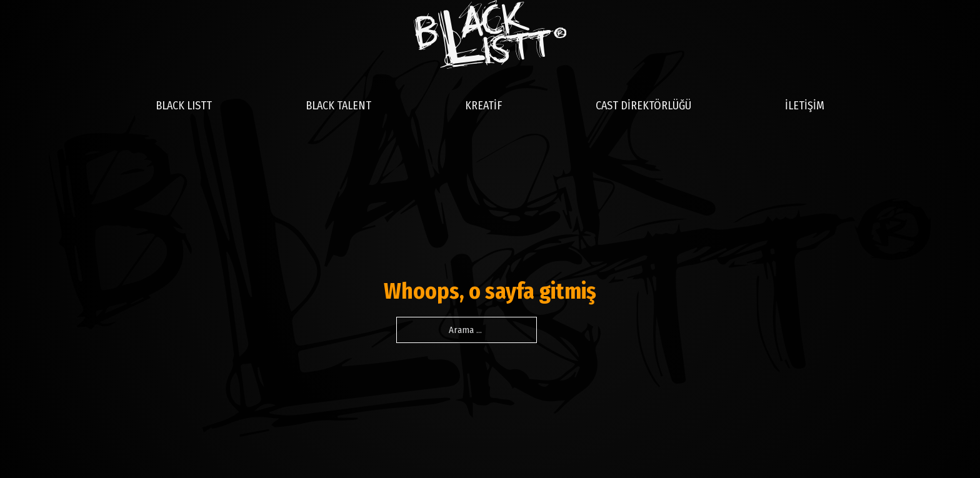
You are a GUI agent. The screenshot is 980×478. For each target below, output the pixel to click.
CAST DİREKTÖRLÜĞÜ (643, 106)
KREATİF (483, 106)
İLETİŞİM (805, 106)
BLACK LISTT (184, 106)
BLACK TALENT (338, 106)
